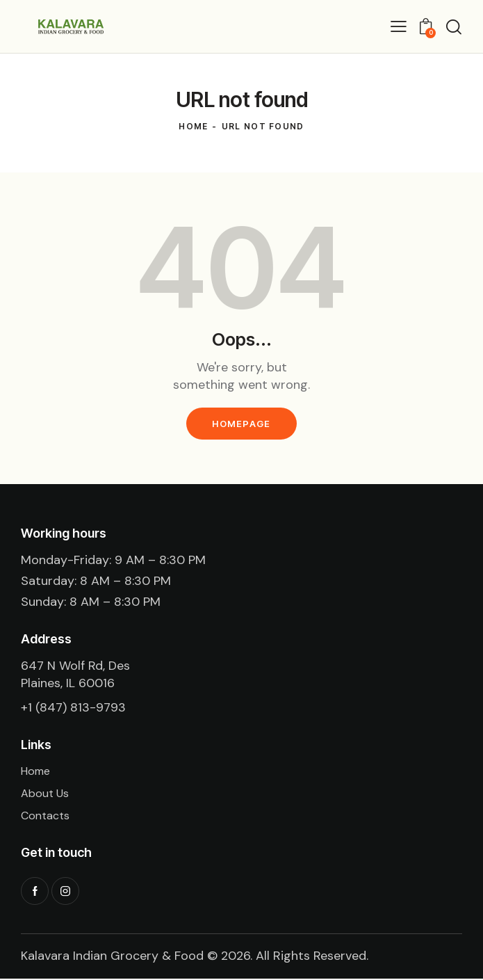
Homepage (241, 424)
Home (193, 126)
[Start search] (454, 27)
